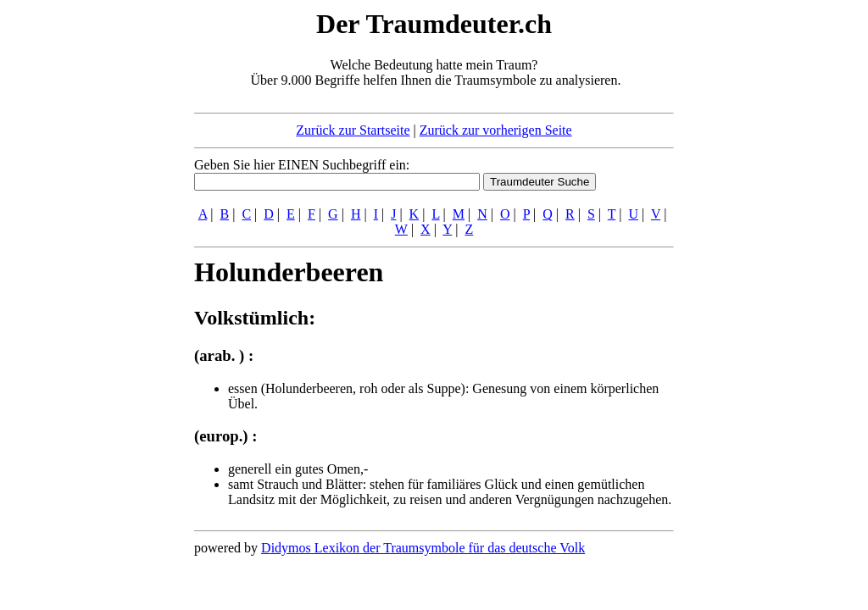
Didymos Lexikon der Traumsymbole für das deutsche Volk (423, 548)
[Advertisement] (91, 261)
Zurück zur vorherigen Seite (496, 130)
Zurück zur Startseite (353, 130)
